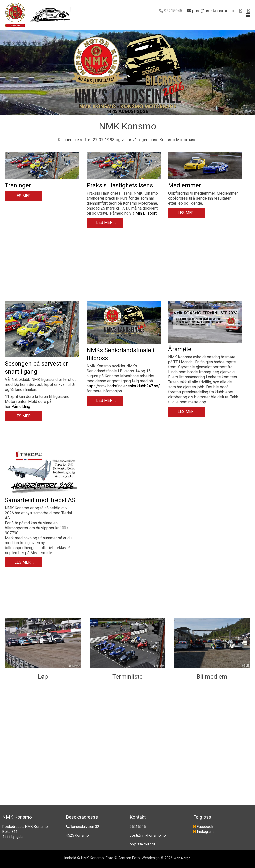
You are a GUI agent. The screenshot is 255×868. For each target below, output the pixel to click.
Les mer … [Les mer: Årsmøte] (187, 411)
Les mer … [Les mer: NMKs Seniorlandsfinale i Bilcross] (105, 400)
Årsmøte (180, 349)
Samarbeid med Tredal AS (40, 500)
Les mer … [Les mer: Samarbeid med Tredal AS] (24, 562)
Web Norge (182, 858)
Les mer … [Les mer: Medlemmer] (187, 213)
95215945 (173, 11)
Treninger (18, 185)
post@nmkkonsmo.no (148, 835)
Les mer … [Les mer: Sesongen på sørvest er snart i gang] (24, 416)
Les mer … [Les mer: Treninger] (24, 196)
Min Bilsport (146, 213)
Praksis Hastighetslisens (120, 185)
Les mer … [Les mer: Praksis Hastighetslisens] (105, 223)
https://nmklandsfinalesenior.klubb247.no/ (123, 386)
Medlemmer (185, 185)
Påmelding (21, 406)
